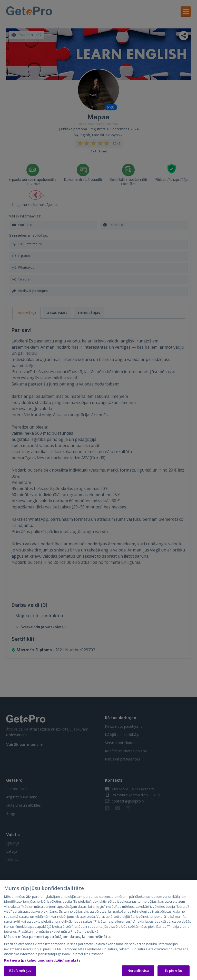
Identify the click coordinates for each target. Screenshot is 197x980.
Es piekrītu (174, 971)
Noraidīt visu (138, 971)
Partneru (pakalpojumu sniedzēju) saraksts (42, 961)
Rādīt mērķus (20, 971)
